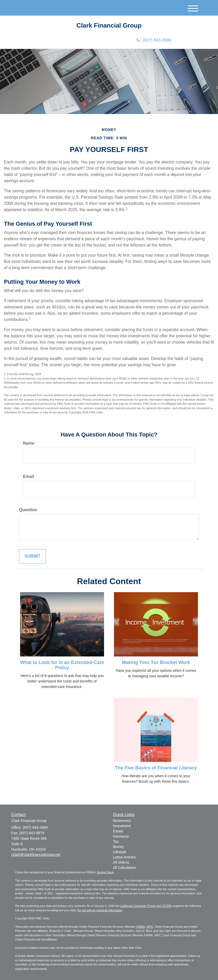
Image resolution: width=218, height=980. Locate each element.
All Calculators (125, 868)
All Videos (121, 862)
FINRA (140, 927)
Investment (122, 826)
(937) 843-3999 (154, 40)
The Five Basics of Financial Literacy (156, 768)
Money (118, 847)
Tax (116, 842)
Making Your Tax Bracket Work (156, 662)
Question (28, 510)
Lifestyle (120, 852)
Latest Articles (124, 857)
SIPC (150, 927)
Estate (118, 831)
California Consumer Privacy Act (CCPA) (146, 906)
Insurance (121, 836)
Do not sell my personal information (100, 910)
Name (29, 443)
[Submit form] (32, 556)
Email (29, 476)
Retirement (122, 821)
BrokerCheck (106, 872)
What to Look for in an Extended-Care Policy (62, 665)
